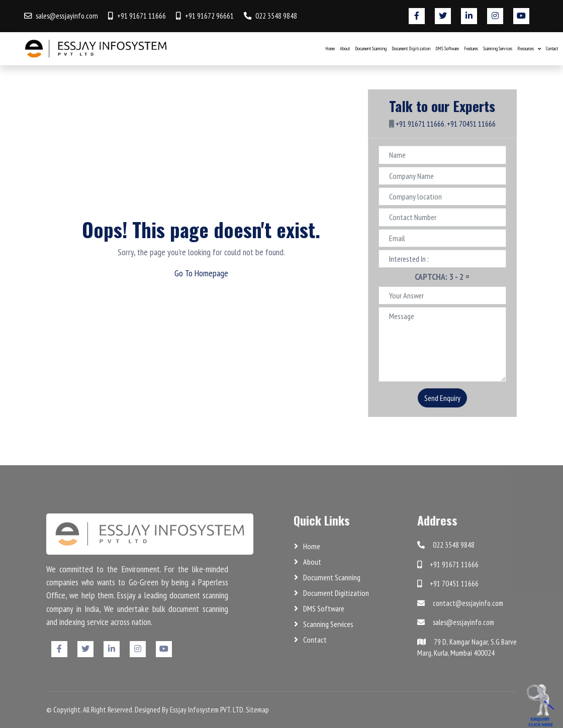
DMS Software (447, 48)
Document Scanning (371, 48)
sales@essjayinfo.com (67, 16)
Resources (526, 48)
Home (330, 48)
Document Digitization (411, 48)
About (345, 48)
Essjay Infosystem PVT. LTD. (207, 710)
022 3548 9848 (276, 16)
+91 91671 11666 (142, 16)
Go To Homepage (201, 273)
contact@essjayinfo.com (460, 603)
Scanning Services (498, 48)
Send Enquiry (442, 398)
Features (471, 48)
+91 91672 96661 (209, 16)
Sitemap (257, 710)
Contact (552, 48)
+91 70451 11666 (471, 124)
